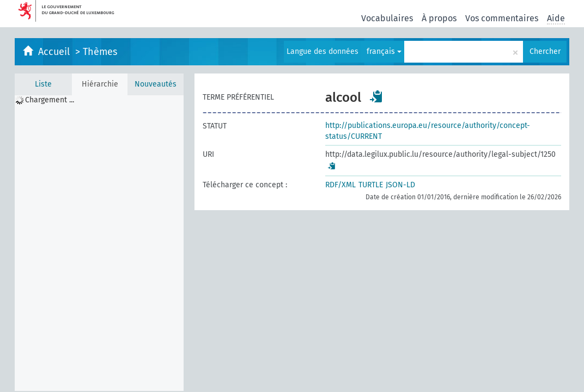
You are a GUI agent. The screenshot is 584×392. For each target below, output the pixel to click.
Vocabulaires (387, 18)
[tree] (99, 243)
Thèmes (100, 52)
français (384, 51)
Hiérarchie (100, 84)
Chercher (545, 51)
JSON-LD (400, 185)
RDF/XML (340, 185)
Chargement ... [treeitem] (50, 100)
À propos (439, 18)
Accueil (55, 52)
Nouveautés (156, 84)
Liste (43, 84)
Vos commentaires (502, 18)
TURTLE (371, 185)
